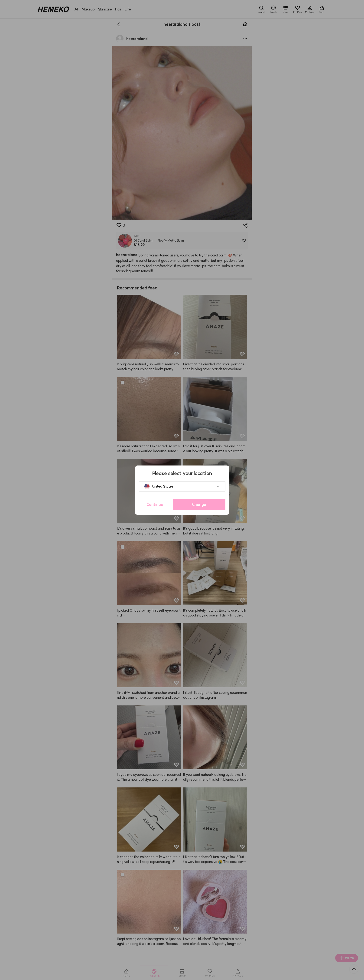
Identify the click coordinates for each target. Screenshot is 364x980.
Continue (155, 505)
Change (199, 505)
